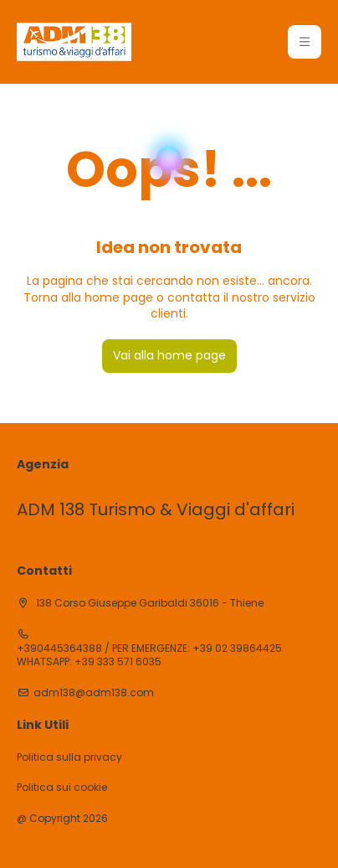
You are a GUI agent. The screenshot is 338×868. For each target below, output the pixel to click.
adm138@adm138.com (94, 693)
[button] (305, 42)
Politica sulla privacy (69, 757)
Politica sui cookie (62, 788)
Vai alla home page (169, 355)
